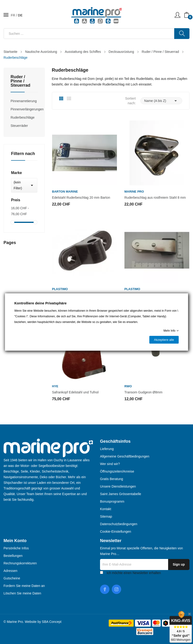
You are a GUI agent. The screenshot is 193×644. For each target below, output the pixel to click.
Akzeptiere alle (164, 340)
